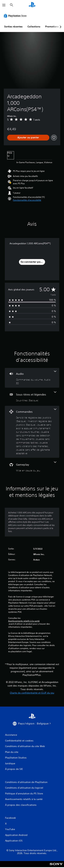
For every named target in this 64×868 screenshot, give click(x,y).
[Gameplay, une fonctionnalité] (32, 467)
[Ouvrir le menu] (4, 5)
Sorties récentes (13, 27)
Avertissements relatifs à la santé (24, 621)
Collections (34, 27)
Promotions (52, 27)
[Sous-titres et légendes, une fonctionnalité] (32, 397)
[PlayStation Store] (16, 16)
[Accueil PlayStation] (32, 5)
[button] (27, 200)
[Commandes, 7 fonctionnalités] (32, 432)
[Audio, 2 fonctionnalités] (32, 378)
